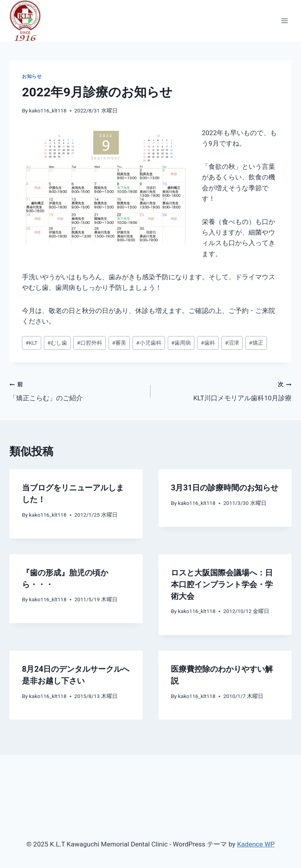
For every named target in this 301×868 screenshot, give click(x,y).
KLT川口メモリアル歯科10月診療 (224, 390)
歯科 (208, 343)
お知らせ (32, 76)
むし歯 (57, 343)
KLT (32, 343)
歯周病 (181, 343)
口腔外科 (89, 343)
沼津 (232, 343)
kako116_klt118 (48, 110)
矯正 (256, 343)
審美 (119, 343)
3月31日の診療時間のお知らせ (225, 488)
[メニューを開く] (284, 21)
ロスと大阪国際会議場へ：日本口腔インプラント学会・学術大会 (222, 584)
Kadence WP (256, 844)
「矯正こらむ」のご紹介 (77, 390)
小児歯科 (149, 343)
